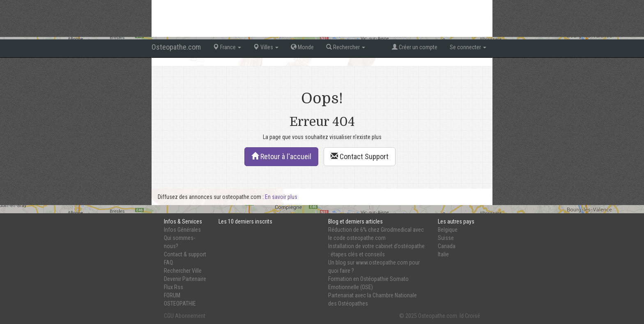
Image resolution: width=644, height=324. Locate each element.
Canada (447, 246)
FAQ (168, 262)
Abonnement (190, 316)
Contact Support (360, 156)
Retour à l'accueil (281, 156)
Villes (266, 47)
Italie (443, 254)
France (227, 47)
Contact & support (185, 254)
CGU (169, 316)
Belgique (448, 230)
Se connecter (468, 47)
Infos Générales (182, 230)
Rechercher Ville (183, 271)
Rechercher (346, 47)
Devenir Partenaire (185, 279)
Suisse (446, 238)
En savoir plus (281, 197)
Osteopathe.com (176, 47)
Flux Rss (174, 287)
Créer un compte (415, 47)
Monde (302, 47)
